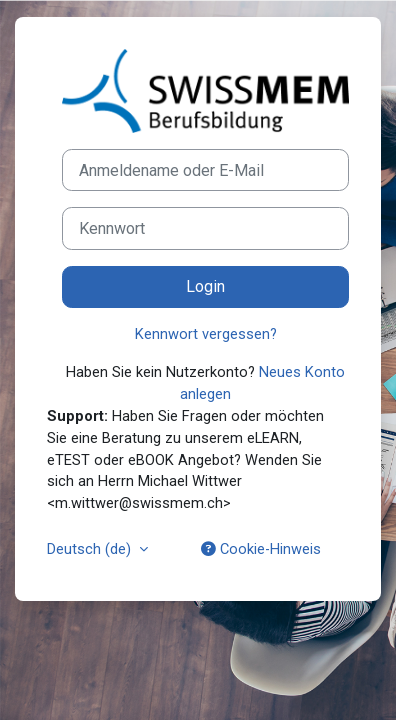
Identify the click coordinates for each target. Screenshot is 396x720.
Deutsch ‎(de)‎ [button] (91, 549)
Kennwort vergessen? (206, 334)
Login (205, 286)
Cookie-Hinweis (261, 549)
